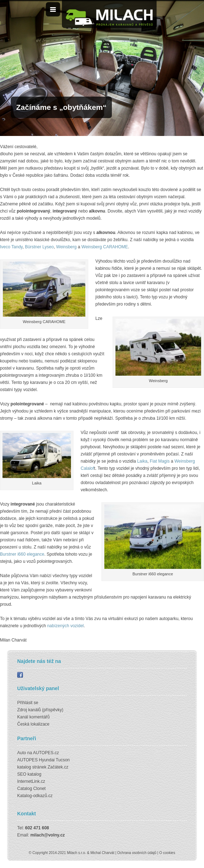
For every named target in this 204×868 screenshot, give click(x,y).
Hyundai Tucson (54, 760)
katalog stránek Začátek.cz (43, 767)
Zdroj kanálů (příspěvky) (40, 710)
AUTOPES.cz (46, 753)
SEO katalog (29, 774)
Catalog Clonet (31, 789)
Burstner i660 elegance (22, 554)
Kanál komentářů (34, 717)
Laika (142, 461)
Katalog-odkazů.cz (35, 796)
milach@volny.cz (48, 835)
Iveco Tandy (11, 247)
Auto (22, 753)
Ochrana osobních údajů (137, 853)
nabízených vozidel (65, 626)
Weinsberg (67, 247)
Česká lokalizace (33, 724)
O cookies (167, 853)
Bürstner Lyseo (39, 247)
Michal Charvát (102, 853)
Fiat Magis (160, 461)
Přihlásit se (28, 703)
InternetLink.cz (31, 781)
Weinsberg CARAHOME (105, 247)
